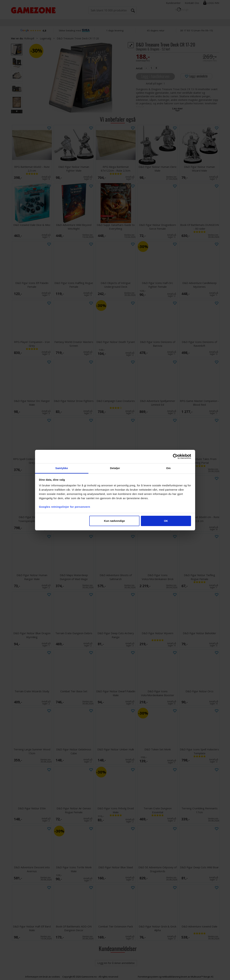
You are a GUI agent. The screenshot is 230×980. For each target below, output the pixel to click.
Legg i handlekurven (155, 76)
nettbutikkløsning (171, 977)
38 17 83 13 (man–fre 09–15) (196, 30)
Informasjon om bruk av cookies (43, 977)
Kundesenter (173, 3)
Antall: (139, 68)
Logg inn (213, 3)
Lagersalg (45, 38)
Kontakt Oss (192, 3)
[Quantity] (151, 68)
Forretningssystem (148, 977)
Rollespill (29, 38)
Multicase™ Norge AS (202, 977)
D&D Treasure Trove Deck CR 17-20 (78, 38)
